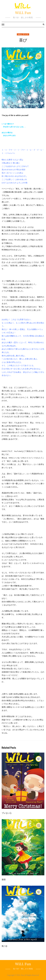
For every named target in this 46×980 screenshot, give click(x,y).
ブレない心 (7, 813)
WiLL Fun (23, 13)
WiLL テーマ (23, 34)
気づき (5, 946)
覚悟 (4, 879)
